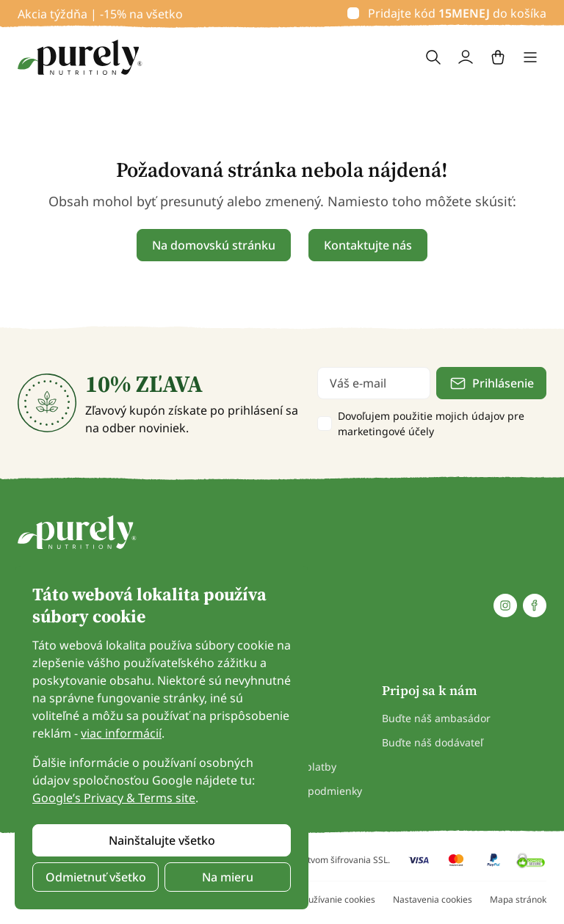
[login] (466, 57)
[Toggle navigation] (530, 57)
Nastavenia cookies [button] (433, 899)
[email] (374, 383)
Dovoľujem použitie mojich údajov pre (431, 423)
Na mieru (228, 877)
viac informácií (121, 733)
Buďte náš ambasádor (436, 718)
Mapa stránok (518, 899)
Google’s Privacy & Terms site (114, 798)
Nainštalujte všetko (162, 840)
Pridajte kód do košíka (457, 13)
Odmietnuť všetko (96, 877)
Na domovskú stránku (214, 245)
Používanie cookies (337, 899)
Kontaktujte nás (368, 245)
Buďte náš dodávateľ (433, 742)
